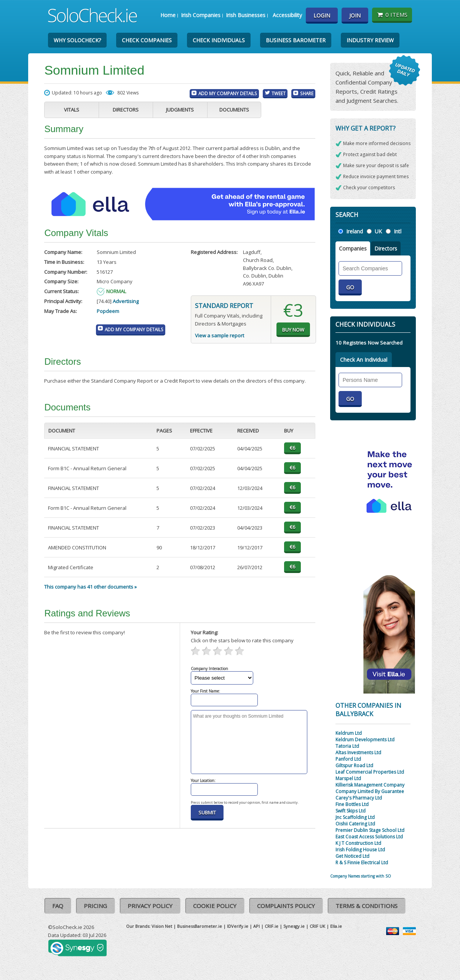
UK (378, 231)
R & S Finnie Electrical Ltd (362, 863)
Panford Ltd (348, 759)
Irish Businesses (246, 15)
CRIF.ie (272, 926)
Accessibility (287, 15)
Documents (234, 110)
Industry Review (370, 40)
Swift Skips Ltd (351, 811)
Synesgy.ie (294, 926)
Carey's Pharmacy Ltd (359, 798)
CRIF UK (317, 926)
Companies (353, 248)
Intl (398, 231)
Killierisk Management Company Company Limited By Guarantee (370, 788)
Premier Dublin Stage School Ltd (370, 830)
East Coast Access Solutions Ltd (369, 837)
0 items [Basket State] (392, 14)
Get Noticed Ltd (352, 856)
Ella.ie (336, 926)
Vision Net (162, 926)
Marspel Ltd (348, 778)
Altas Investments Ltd (358, 753)
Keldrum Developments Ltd (365, 740)
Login (322, 15)
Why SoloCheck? (77, 40)
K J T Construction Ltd (358, 843)
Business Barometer (296, 40)
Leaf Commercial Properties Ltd (370, 772)
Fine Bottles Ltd (352, 804)
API (256, 926)
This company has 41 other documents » (90, 587)
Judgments (180, 110)
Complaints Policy (286, 906)
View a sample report (220, 335)
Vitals (72, 110)
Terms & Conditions (367, 906)
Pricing (95, 906)
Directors (126, 110)
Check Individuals (219, 40)
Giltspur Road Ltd (354, 765)
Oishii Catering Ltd (355, 824)
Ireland (355, 231)
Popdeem (108, 311)
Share (307, 93)
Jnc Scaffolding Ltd (355, 817)
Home (168, 15)
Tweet (279, 93)
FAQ (58, 906)
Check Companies (147, 40)
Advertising (126, 301)
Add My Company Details (228, 93)
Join (355, 15)
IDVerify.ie (238, 926)
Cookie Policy (215, 906)
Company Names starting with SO (361, 876)
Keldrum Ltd (349, 733)
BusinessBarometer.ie (200, 926)
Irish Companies (201, 15)
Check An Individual (364, 360)
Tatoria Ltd (347, 746)
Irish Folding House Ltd (360, 850)
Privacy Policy (150, 906)
